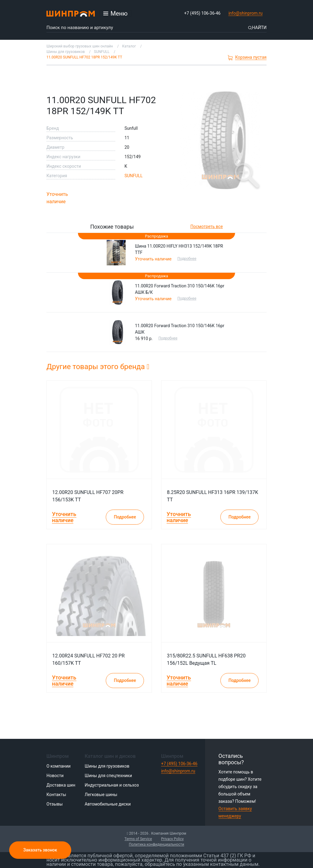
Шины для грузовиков (107, 766)
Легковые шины (101, 795)
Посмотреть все (207, 226)
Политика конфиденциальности (157, 844)
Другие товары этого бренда (98, 367)
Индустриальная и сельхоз (112, 785)
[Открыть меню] (116, 13)
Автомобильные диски (108, 804)
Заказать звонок (40, 850)
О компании (59, 766)
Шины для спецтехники (108, 776)
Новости (55, 776)
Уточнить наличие (57, 198)
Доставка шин (61, 785)
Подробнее (187, 259)
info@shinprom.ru (245, 13)
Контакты (56, 795)
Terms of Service (138, 839)
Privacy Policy (172, 839)
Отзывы (55, 804)
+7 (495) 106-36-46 (203, 13)
